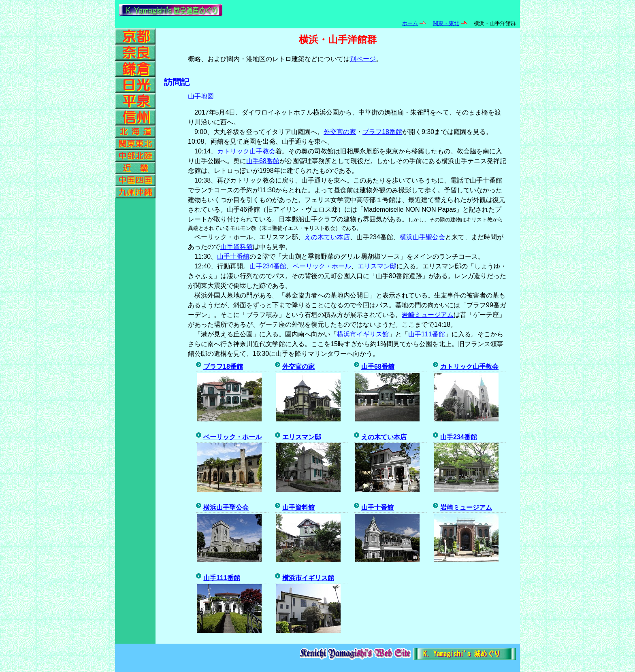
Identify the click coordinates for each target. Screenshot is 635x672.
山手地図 (201, 96)
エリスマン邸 (377, 266)
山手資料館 (237, 247)
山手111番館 (427, 334)
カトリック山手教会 (246, 151)
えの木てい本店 (327, 237)
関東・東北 (446, 23)
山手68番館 (263, 161)
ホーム (410, 23)
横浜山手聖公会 (422, 237)
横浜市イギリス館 (363, 334)
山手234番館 (268, 266)
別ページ (363, 59)
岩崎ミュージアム (428, 315)
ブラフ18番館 (382, 132)
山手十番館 (233, 256)
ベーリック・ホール (322, 266)
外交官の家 (340, 132)
